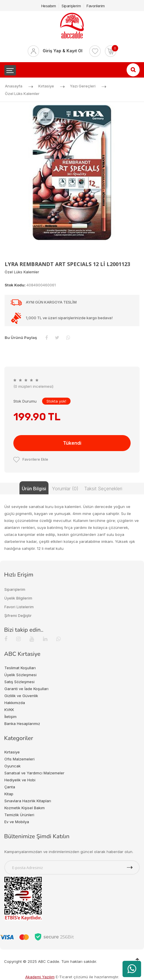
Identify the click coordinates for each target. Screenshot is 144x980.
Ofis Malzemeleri (19, 759)
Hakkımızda (15, 703)
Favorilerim (96, 6)
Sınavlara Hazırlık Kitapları (28, 801)
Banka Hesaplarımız (22, 724)
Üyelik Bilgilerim (18, 598)
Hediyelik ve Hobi (20, 780)
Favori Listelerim (19, 607)
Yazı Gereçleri (83, 86)
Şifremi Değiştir (18, 615)
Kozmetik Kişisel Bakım (25, 808)
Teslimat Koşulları (20, 668)
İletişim (10, 717)
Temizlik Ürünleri (19, 815)
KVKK (9, 710)
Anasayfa (14, 86)
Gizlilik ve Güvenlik (21, 696)
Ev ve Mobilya (17, 822)
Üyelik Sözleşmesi (20, 675)
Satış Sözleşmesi (19, 682)
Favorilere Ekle (31, 459)
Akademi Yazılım (40, 977)
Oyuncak (12, 766)
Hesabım (49, 6)
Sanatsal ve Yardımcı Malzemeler (34, 773)
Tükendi (72, 443)
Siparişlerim (71, 6)
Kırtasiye (46, 86)
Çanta (10, 787)
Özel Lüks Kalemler (22, 94)
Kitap (9, 794)
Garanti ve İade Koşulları (26, 689)
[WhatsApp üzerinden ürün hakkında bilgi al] (132, 969)
